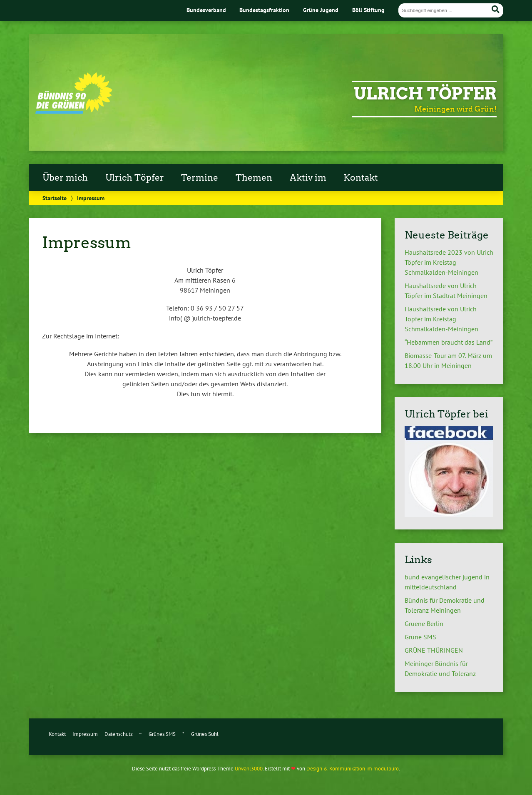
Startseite (55, 198)
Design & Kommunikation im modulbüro (353, 769)
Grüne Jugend (321, 10)
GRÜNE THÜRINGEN (434, 650)
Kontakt (361, 178)
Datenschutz (119, 734)
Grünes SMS (162, 734)
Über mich (65, 178)
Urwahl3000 (249, 769)
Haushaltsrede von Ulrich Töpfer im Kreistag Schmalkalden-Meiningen (441, 319)
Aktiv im (308, 178)
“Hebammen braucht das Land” (449, 342)
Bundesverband (206, 10)
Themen (254, 178)
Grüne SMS (420, 637)
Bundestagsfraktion (264, 10)
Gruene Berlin (424, 624)
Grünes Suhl (205, 734)
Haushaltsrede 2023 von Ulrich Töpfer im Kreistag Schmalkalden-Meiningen (449, 262)
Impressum (85, 734)
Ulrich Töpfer (425, 94)
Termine (200, 178)
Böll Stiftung (368, 10)
